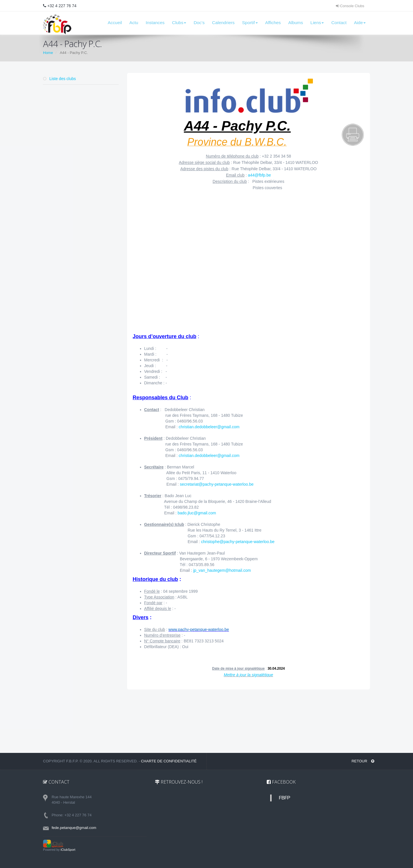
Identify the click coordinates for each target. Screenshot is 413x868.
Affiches (273, 23)
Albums (296, 23)
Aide (360, 23)
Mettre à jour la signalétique (248, 675)
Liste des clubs (60, 79)
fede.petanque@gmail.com (74, 828)
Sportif (250, 23)
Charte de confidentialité (169, 761)
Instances (155, 23)
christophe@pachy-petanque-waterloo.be (238, 542)
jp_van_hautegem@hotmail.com (222, 570)
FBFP (284, 798)
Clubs (179, 23)
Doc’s (199, 23)
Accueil (115, 23)
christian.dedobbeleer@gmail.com (209, 427)
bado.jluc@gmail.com (197, 513)
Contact (339, 23)
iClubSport (68, 850)
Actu (134, 23)
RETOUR (363, 761)
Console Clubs (350, 6)
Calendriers (223, 23)
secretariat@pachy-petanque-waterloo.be (217, 484)
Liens (317, 23)
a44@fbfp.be (259, 175)
